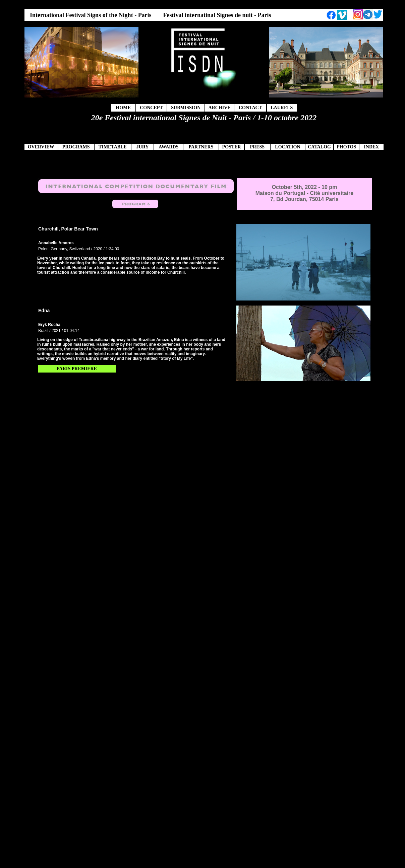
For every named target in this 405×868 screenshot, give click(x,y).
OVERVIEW (41, 147)
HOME (123, 108)
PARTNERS (201, 147)
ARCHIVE (220, 108)
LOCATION (287, 147)
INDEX (371, 147)
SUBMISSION (186, 108)
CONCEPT (151, 108)
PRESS (257, 147)
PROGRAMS (76, 147)
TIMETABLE (113, 147)
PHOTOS (346, 147)
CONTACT (250, 108)
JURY (143, 147)
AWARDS (168, 147)
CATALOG (319, 147)
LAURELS (282, 108)
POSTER (232, 147)
